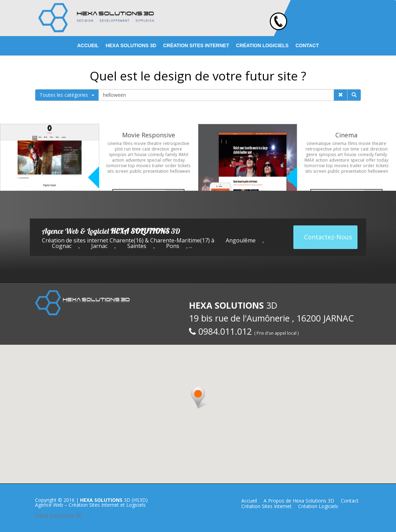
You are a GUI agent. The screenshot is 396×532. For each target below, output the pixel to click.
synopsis (118, 155)
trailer (158, 166)
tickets (184, 166)
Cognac (62, 246)
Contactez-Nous (328, 237)
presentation (156, 171)
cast (146, 149)
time (136, 149)
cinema (115, 143)
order (171, 166)
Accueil (88, 45)
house (141, 155)
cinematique (319, 143)
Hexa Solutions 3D (59, 515)
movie (140, 143)
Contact (307, 45)
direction (160, 149)
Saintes (137, 246)
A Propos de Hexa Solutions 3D (299, 501)
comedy (156, 155)
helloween (180, 171)
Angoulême (241, 240)
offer (167, 160)
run (127, 149)
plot (119, 149)
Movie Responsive (149, 135)
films (128, 143)
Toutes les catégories (67, 95)
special (154, 160)
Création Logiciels (262, 45)
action (118, 160)
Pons (173, 246)
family (171, 155)
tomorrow (117, 166)
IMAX (183, 155)
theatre (154, 143)
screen (122, 171)
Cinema (346, 135)
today (179, 160)
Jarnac (99, 246)
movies (143, 166)
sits (110, 171)
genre (176, 149)
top (131, 166)
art (130, 155)
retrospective (176, 143)
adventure (136, 160)
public (136, 171)
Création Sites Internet (196, 45)
